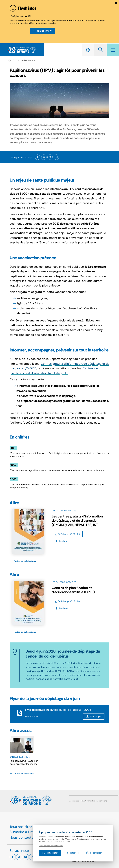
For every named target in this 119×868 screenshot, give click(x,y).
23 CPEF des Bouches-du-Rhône (82, 663)
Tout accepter (50, 853)
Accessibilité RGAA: (88, 801)
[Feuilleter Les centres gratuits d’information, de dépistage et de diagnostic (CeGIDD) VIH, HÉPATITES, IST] (62, 541)
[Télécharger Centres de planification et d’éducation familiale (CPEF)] (67, 601)
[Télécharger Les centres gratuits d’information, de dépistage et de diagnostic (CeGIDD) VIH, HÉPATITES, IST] (67, 534)
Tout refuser (72, 853)
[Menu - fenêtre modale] (113, 50)
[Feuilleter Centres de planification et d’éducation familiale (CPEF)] (62, 608)
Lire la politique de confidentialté (51, 846)
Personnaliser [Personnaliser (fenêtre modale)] (96, 853)
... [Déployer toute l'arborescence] (16, 60)
